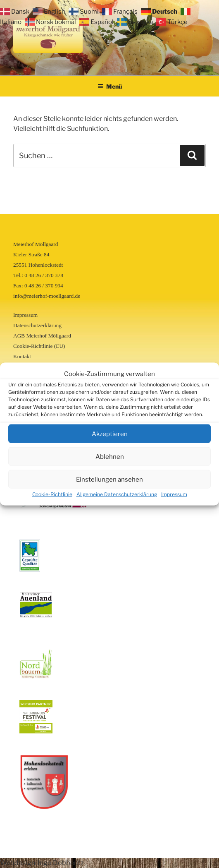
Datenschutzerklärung (37, 325)
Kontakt (22, 356)
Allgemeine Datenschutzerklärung (117, 494)
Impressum (174, 494)
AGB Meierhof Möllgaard (42, 336)
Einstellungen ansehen (109, 479)
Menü (110, 86)
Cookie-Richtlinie (52, 494)
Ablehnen (110, 456)
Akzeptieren (110, 434)
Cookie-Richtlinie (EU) (39, 346)
